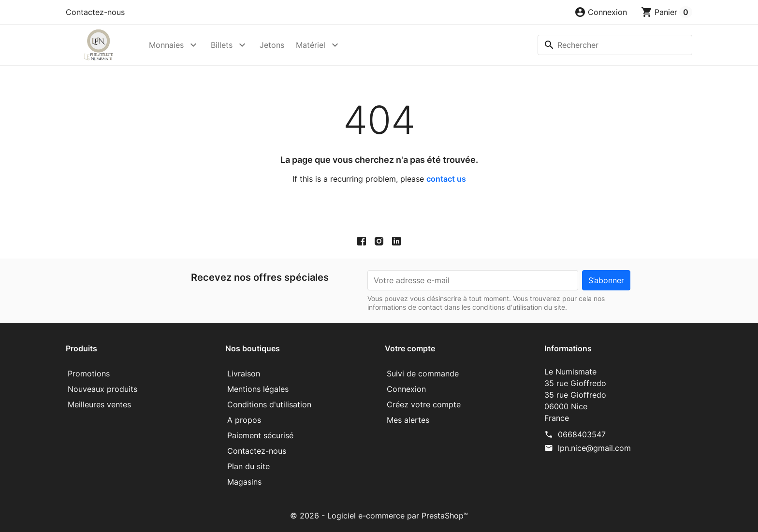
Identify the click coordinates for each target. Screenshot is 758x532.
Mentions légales (258, 389)
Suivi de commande (423, 374)
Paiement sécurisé (260, 435)
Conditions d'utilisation (269, 404)
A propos (244, 420)
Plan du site (248, 466)
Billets (222, 45)
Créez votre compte (424, 404)
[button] (601, 12)
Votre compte (410, 348)
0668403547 (582, 434)
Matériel (311, 45)
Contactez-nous (95, 12)
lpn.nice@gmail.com (594, 448)
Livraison (244, 374)
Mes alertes (408, 420)
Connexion (406, 389)
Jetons (272, 45)
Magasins (244, 482)
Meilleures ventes (99, 404)
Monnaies (166, 45)
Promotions (89, 374)
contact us (446, 179)
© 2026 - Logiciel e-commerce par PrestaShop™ (379, 516)
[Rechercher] (615, 45)
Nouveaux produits (102, 389)
